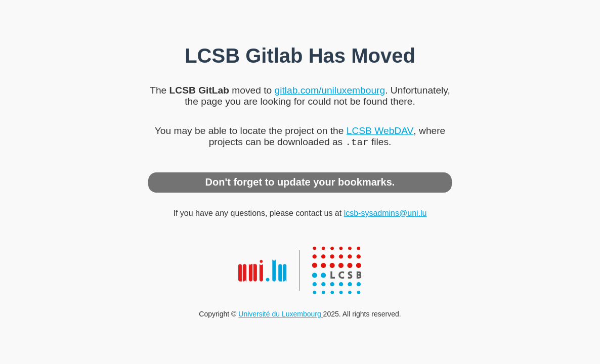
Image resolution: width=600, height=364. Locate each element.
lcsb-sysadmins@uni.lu (385, 214)
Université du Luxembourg (281, 315)
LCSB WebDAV (380, 130)
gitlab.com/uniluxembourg (330, 89)
